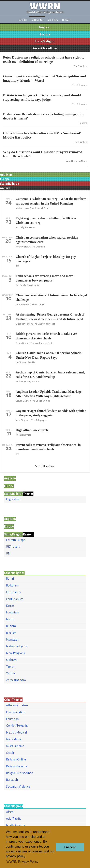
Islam (10, 619)
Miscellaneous (15, 746)
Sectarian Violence (18, 787)
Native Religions (17, 646)
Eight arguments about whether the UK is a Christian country (46, 220)
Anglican (45, 27)
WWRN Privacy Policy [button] (22, 862)
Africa (10, 812)
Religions (37, 20)
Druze (10, 606)
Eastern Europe (16, 540)
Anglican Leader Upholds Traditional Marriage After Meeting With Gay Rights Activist (48, 394)
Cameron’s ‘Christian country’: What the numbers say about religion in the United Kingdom (51, 201)
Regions (53, 20)
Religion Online (16, 759)
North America (16, 825)
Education (12, 719)
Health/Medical (16, 733)
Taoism (11, 667)
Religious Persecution (20, 773)
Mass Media (14, 739)
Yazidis (11, 673)
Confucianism (15, 599)
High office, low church (32, 430)
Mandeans (13, 640)
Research (12, 780)
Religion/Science (17, 766)
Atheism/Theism (17, 705)
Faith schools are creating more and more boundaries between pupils (44, 278)
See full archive (45, 466)
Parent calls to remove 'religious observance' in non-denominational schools (48, 447)
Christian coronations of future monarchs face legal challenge (51, 297)
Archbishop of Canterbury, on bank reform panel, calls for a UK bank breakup (50, 375)
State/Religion (45, 41)
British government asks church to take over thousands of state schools (46, 336)
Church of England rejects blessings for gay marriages (46, 259)
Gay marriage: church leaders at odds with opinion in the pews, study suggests (51, 413)
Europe (45, 34)
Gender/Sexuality (17, 726)
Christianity (13, 592)
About (23, 20)
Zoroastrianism (16, 680)
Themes (66, 20)
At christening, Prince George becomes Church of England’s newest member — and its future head (50, 317)
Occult (10, 753)
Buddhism (13, 585)
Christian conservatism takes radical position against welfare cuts (47, 240)
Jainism (11, 626)
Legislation (13, 499)
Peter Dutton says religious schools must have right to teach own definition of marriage (44, 59)
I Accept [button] (70, 847)
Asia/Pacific (14, 819)
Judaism (11, 633)
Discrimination (16, 712)
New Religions (15, 653)
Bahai (10, 579)
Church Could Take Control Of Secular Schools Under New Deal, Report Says (49, 355)
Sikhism (11, 660)
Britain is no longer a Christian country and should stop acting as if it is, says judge (42, 97)
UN (8, 553)
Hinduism (12, 612)
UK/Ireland (13, 547)
